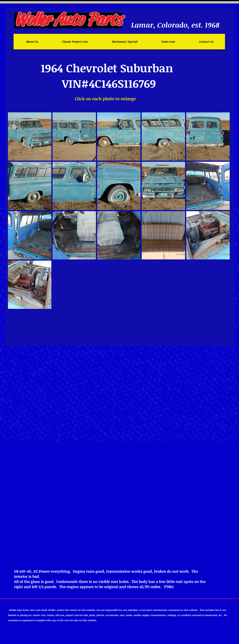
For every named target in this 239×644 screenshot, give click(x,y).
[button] (30, 136)
